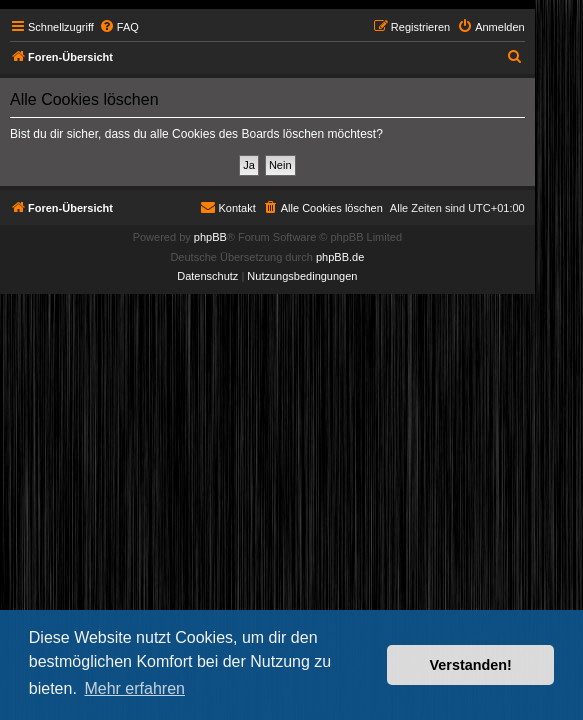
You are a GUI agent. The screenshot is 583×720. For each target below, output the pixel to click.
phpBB (210, 237)
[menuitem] (119, 27)
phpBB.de (340, 257)
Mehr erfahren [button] (134, 688)
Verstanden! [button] (471, 665)
